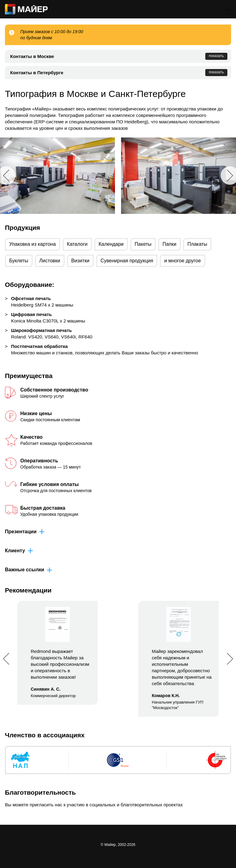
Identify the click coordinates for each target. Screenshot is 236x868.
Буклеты (19, 261)
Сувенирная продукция (127, 261)
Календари (111, 244)
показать (216, 56)
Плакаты (197, 244)
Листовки (50, 261)
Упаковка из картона (33, 244)
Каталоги (77, 244)
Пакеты (143, 244)
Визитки (80, 261)
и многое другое (182, 261)
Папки (169, 244)
